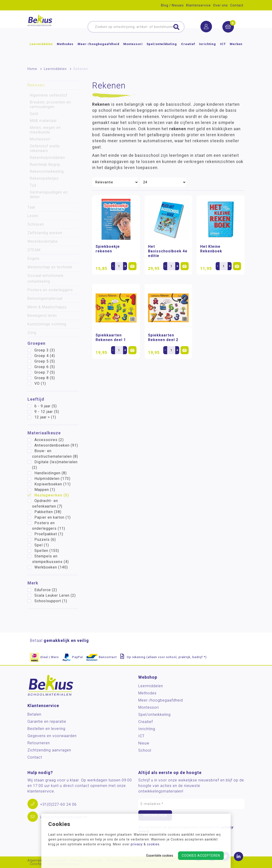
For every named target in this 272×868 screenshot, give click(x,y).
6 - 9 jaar (46, 406)
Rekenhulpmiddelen (47, 158)
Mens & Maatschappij (47, 307)
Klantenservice (198, 5)
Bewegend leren (42, 316)
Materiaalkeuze (44, 433)
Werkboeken (51, 567)
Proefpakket (49, 534)
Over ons (221, 5)
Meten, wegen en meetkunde (45, 130)
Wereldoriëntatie (43, 241)
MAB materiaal (43, 121)
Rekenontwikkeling (47, 171)
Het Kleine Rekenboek (211, 249)
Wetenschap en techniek (50, 267)
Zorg (32, 333)
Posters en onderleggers (50, 290)
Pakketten (48, 512)
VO (40, 383)
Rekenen (36, 85)
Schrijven (36, 224)
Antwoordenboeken (56, 445)
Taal (31, 207)
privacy (137, 844)
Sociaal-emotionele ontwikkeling (45, 278)
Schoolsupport (51, 601)
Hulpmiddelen (52, 479)
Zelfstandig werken (45, 233)
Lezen (33, 216)
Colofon (37, 864)
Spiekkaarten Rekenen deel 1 (111, 337)
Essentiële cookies (160, 856)
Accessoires (49, 440)
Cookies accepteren (201, 856)
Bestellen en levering (46, 729)
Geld (34, 114)
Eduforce (46, 590)
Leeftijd (36, 399)
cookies (153, 844)
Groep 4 (45, 356)
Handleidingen (51, 473)
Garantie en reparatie (47, 721)
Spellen (47, 551)
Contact (237, 5)
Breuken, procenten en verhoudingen (50, 104)
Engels (33, 259)
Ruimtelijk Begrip (45, 165)
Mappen (45, 490)
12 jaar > (45, 417)
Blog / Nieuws (172, 5)
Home (32, 69)
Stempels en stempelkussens (50, 559)
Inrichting (207, 52)
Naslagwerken (52, 495)
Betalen (34, 714)
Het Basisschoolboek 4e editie (168, 251)
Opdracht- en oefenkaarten (47, 504)
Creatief (188, 52)
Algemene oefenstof (48, 95)
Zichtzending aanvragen (49, 750)
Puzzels (45, 540)
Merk (33, 583)
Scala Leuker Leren (55, 595)
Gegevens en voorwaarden (52, 736)
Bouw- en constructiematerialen (55, 454)
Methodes (65, 52)
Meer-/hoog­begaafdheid (98, 52)
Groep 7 (45, 372)
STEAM (34, 250)
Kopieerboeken (53, 484)
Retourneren (39, 743)
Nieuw (144, 743)
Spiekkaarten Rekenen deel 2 (163, 337)
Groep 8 (45, 378)
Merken (236, 52)
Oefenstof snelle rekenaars (45, 148)
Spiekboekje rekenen (108, 249)
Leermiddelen (41, 52)
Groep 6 (45, 367)
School (145, 750)
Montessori (133, 52)
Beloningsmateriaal (45, 298)
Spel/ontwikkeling (162, 52)
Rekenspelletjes (44, 178)
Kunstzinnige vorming (47, 324)
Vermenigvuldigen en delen (49, 195)
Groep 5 (45, 361)
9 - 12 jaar (47, 412)
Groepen (36, 343)
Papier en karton (53, 517)
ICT (223, 52)
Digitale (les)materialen (55, 465)
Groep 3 (45, 350)
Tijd (33, 185)
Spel (42, 545)
